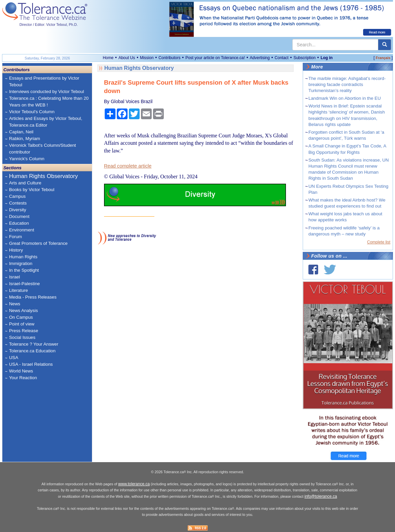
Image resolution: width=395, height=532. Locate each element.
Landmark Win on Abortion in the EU (345, 98)
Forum (16, 237)
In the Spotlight (24, 270)
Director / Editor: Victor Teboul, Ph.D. (49, 25)
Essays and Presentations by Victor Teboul (44, 81)
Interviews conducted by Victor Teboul (46, 92)
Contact (281, 58)
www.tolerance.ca (134, 484)
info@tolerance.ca (321, 496)
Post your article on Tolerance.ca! (215, 58)
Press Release (24, 331)
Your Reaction (23, 378)
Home (108, 58)
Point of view (22, 324)
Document (19, 216)
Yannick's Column (27, 159)
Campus (17, 196)
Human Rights (23, 257)
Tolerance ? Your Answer (34, 344)
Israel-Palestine (24, 284)
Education (19, 223)
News (15, 304)
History (16, 250)
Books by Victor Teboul (32, 190)
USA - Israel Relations (31, 364)
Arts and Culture (25, 183)
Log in (327, 58)
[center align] (385, 45)
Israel (15, 277)
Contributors (169, 58)
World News (21, 371)
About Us (127, 58)
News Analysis (23, 311)
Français (383, 58)
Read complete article (128, 166)
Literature (18, 290)
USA (14, 358)
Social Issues (22, 337)
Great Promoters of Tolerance (38, 243)
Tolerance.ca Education (32, 351)
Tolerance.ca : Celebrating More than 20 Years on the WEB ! (49, 102)
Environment (22, 230)
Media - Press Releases (33, 297)
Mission (147, 58)
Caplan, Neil (21, 132)
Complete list (379, 242)
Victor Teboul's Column (32, 112)
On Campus (21, 317)
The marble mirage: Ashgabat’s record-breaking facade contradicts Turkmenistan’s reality (347, 84)
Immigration (21, 263)
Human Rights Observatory (43, 176)
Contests (18, 203)
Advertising (260, 58)
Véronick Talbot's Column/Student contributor (42, 149)
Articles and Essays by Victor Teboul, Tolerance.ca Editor (46, 122)
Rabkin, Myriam (25, 139)
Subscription (304, 58)
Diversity (18, 210)
